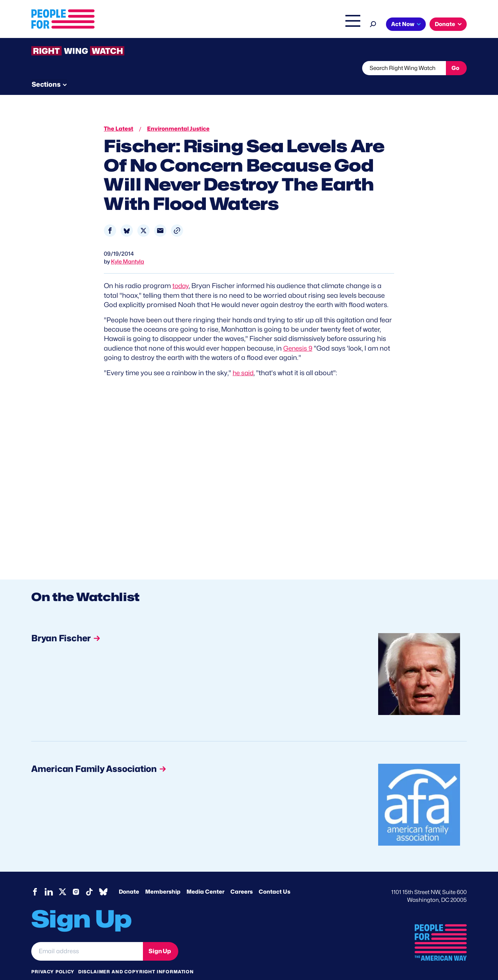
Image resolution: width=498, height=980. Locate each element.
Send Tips (274, 68)
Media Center (205, 878)
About (198, 25)
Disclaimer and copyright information (136, 957)
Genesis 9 (299, 334)
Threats (85, 68)
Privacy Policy (53, 957)
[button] (177, 217)
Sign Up (160, 937)
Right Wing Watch (274, 25)
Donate (445, 24)
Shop (348, 25)
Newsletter (224, 68)
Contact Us (274, 878)
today (181, 272)
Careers (242, 878)
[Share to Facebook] (110, 217)
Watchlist (129, 68)
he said (244, 359)
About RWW (172, 68)
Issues (228, 25)
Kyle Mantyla (127, 248)
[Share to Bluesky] (127, 217)
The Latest (319, 25)
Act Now (403, 24)
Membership (163, 878)
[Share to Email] (160, 217)
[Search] (373, 23)
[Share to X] (143, 217)
